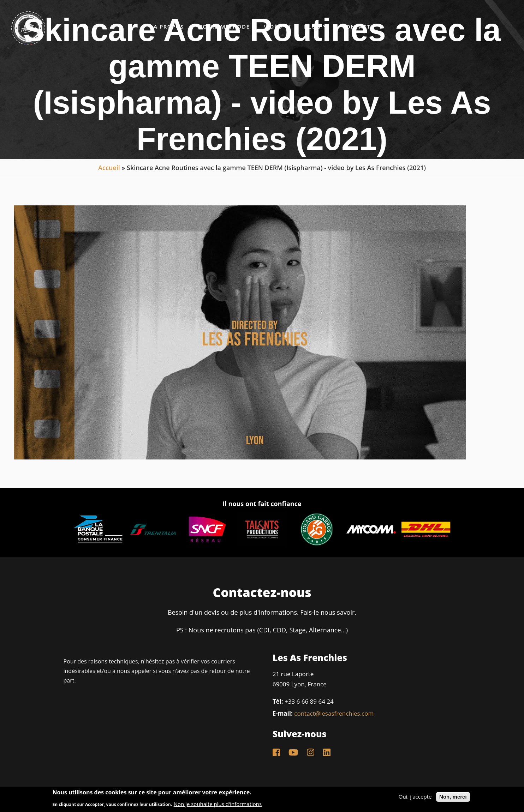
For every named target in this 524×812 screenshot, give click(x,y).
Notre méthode (224, 27)
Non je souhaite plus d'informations (218, 804)
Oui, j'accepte (415, 797)
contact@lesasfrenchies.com (334, 713)
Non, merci (453, 797)
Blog (316, 26)
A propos (169, 27)
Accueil (109, 168)
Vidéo (277, 26)
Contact (356, 27)
